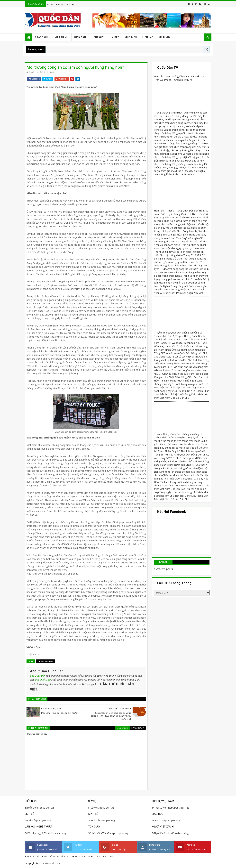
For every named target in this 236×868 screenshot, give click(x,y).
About (60, 4)
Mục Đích (131, 37)
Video (116, 37)
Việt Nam (61, 37)
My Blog (164, 37)
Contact (71, 4)
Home (50, 4)
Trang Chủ (42, 37)
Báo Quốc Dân (38, 676)
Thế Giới (99, 37)
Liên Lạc (148, 37)
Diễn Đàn (80, 37)
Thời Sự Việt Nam (45, 661)
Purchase (109, 856)
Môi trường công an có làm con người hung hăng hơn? (75, 67)
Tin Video (79, 856)
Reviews (94, 856)
